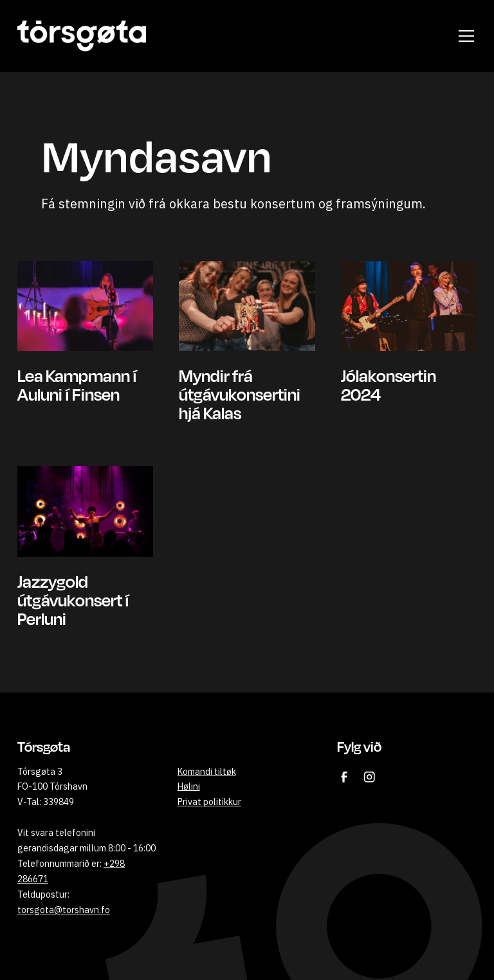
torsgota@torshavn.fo (64, 910)
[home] (82, 36)
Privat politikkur (209, 802)
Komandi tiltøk (207, 772)
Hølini (189, 786)
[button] (464, 36)
